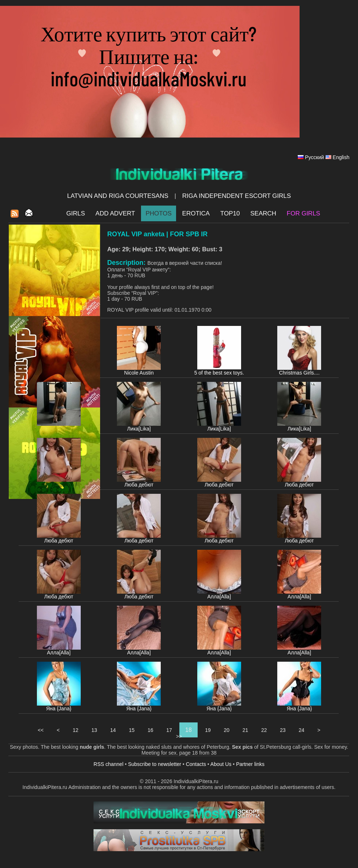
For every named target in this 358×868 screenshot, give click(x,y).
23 (283, 730)
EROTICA (196, 213)
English (341, 157)
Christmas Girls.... (299, 373)
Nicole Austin (139, 373)
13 (94, 730)
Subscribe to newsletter (155, 764)
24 (302, 730)
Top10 (230, 213)
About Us (221, 764)
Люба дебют (139, 485)
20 (227, 730)
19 (208, 730)
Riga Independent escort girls (237, 196)
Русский (315, 157)
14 (113, 730)
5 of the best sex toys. (219, 373)
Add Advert (115, 213)
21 (245, 730)
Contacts (196, 764)
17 (169, 730)
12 (75, 730)
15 (132, 730)
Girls (76, 213)
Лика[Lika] (139, 429)
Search (263, 213)
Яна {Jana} (59, 709)
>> (179, 736)
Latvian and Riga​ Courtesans (118, 196)
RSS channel (108, 764)
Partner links (250, 764)
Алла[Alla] (219, 597)
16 (150, 730)
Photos (158, 213)
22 (264, 730)
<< (41, 730)
